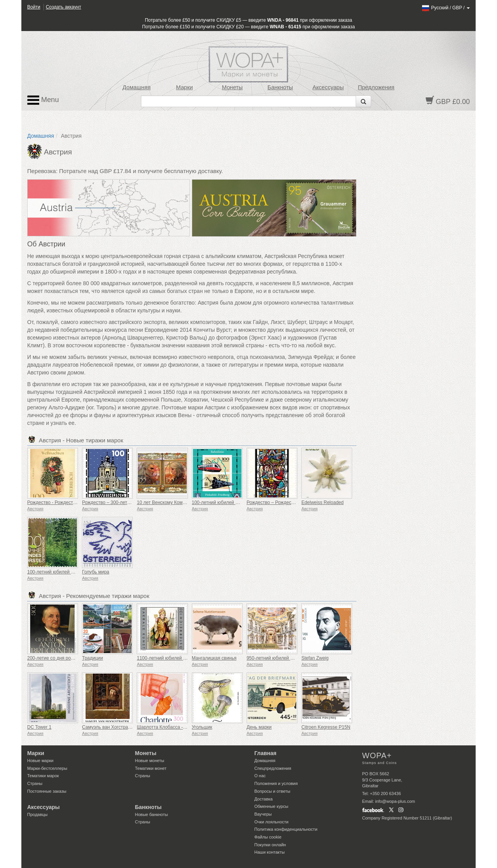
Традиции (92, 658)
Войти (34, 7)
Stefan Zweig (315, 658)
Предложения (376, 87)
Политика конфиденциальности (286, 829)
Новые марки (40, 761)
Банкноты (280, 87)
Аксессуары (328, 87)
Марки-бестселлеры (47, 768)
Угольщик (202, 727)
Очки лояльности (271, 822)
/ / (446, 8)
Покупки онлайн (270, 845)
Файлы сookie (268, 837)
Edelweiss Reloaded (322, 502)
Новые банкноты (152, 814)
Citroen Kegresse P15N (326, 727)
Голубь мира (96, 572)
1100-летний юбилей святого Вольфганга (181, 658)
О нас (260, 776)
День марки (259, 727)
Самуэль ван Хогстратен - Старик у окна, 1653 (132, 727)
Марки (184, 87)
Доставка (263, 799)
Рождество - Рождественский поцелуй (68, 502)
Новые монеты (150, 761)
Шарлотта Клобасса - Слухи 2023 (173, 727)
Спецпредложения (273, 768)
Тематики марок (43, 776)
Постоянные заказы (47, 791)
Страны (35, 783)
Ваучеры (263, 814)
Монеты (232, 87)
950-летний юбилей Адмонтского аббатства (294, 658)
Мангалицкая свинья (214, 658)
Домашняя (136, 87)
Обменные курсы (271, 806)
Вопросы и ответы (272, 791)
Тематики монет (151, 768)
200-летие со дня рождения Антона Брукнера (76, 658)
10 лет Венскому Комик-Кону (168, 502)
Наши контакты (269, 852)
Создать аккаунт (63, 7)
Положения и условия (276, 783)
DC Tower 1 (39, 727)
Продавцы (37, 814)
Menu (43, 100)
